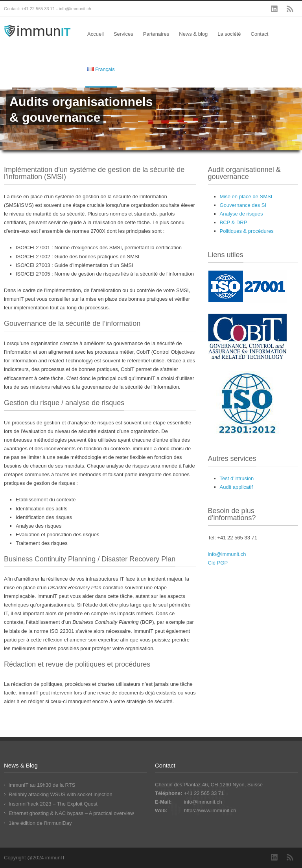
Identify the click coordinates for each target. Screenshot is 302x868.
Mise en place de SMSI (246, 196)
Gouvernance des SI (243, 205)
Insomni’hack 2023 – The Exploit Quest (53, 804)
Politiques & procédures (247, 231)
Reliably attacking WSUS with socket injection (61, 794)
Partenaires (156, 34)
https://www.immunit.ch (210, 810)
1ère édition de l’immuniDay (40, 823)
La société (229, 34)
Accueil (96, 34)
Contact (260, 34)
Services (123, 34)
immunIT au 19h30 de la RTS (42, 785)
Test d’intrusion (237, 478)
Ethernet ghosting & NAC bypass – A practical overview (71, 813)
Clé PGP (218, 563)
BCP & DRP (234, 222)
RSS (290, 9)
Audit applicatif (237, 487)
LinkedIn (274, 9)
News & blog (193, 34)
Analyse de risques (241, 214)
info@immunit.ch (227, 554)
